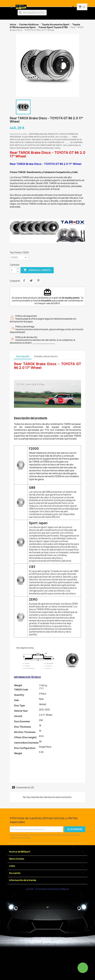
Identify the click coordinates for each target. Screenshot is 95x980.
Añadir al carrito (37, 270)
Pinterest (38, 281)
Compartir (24, 281)
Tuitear (31, 281)
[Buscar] (32, 13)
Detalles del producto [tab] (46, 356)
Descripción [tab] (23, 356)
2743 (41, 688)
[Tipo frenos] (19, 257)
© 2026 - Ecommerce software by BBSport (48, 889)
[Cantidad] (13, 270)
